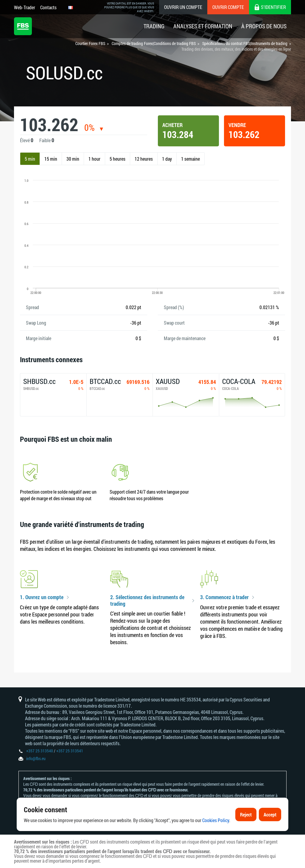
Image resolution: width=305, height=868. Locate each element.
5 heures (118, 159)
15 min (51, 159)
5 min (30, 159)
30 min (73, 159)
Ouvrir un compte (183, 7)
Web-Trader (25, 7)
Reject (246, 815)
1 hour (94, 159)
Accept (270, 815)
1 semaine (190, 159)
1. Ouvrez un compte (42, 597)
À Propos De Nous (264, 26)
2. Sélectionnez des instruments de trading (147, 600)
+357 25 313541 (70, 751)
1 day (167, 159)
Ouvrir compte (228, 7)
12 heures (144, 159)
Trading (154, 26)
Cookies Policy (216, 821)
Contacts (48, 7)
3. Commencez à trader (224, 597)
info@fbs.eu (36, 758)
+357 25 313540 (40, 751)
